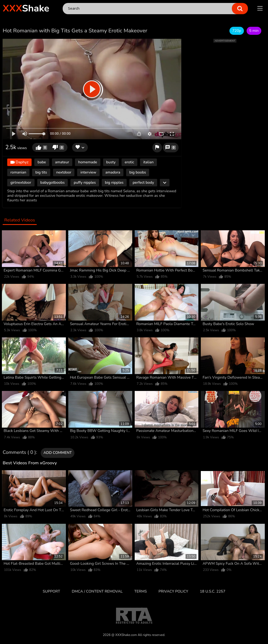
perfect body (143, 182)
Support (51, 591)
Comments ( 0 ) (19, 453)
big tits (41, 172)
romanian (18, 172)
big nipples (114, 182)
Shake (26, 8)
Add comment (58, 453)
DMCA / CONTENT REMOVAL (97, 591)
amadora (113, 172)
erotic (129, 162)
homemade (88, 162)
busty (111, 162)
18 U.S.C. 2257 (212, 591)
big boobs (138, 172)
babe (42, 162)
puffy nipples (85, 182)
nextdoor (64, 172)
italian (148, 162)
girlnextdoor (21, 182)
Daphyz (19, 162)
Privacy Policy (173, 591)
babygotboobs (53, 182)
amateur (62, 162)
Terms (141, 591)
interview (88, 172)
